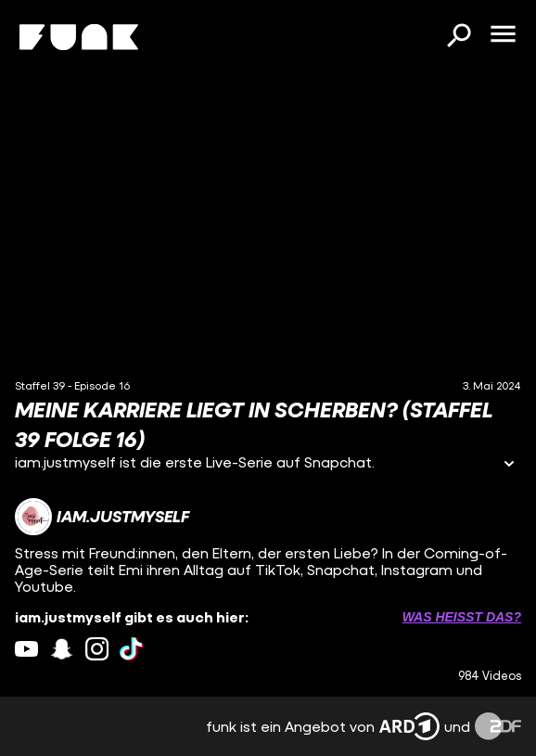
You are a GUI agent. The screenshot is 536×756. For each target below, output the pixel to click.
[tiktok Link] (131, 649)
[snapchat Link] (62, 649)
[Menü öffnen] (503, 35)
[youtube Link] (26, 649)
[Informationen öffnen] (509, 465)
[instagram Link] (97, 649)
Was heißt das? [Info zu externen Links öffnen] (462, 617)
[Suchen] (458, 37)
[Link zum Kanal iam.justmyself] (102, 517)
